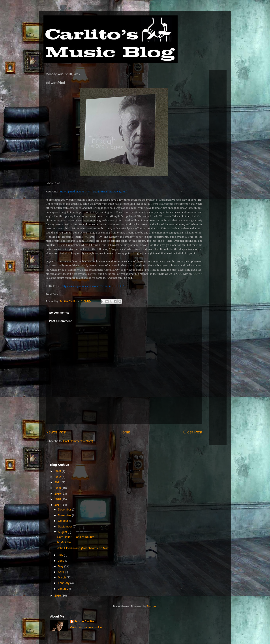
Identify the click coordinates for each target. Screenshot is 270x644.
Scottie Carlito (84, 621)
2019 (58, 494)
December (65, 509)
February (64, 583)
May (61, 566)
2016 (58, 596)
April (61, 572)
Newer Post (56, 432)
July (61, 555)
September (65, 526)
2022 (58, 477)
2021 (58, 482)
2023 (58, 471)
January (64, 589)
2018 (58, 499)
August (63, 532)
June (62, 561)
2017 (58, 505)
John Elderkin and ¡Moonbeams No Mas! (83, 548)
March (62, 577)
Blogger (152, 606)
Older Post (193, 432)
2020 (58, 488)
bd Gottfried (65, 542)
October (64, 521)
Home (125, 432)
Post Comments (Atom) (78, 441)
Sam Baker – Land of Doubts (76, 537)
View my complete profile (86, 627)
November (65, 515)
